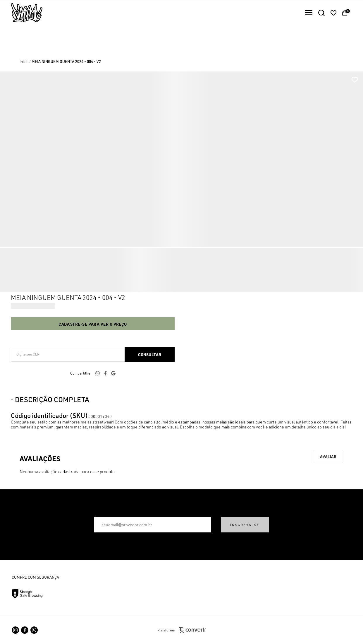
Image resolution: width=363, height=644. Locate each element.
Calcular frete (150, 354)
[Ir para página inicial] (24, 62)
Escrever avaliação (328, 456)
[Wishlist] (333, 13)
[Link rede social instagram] (15, 630)
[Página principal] (21, 13)
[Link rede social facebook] (25, 630)
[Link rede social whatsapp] (34, 630)
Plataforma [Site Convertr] (182, 630)
